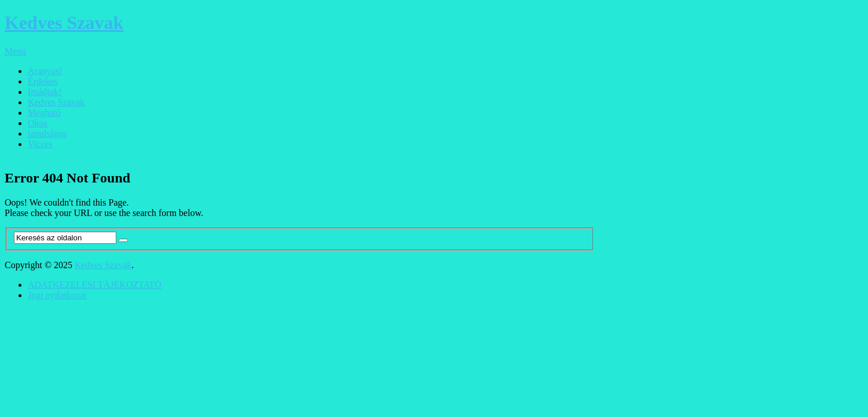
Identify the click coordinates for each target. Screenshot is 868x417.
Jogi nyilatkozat (57, 295)
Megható (44, 113)
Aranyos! (45, 71)
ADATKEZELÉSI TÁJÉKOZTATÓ (95, 285)
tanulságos (47, 133)
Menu (15, 51)
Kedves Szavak (64, 23)
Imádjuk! (45, 92)
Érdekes (43, 81)
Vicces (40, 144)
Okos (38, 123)
